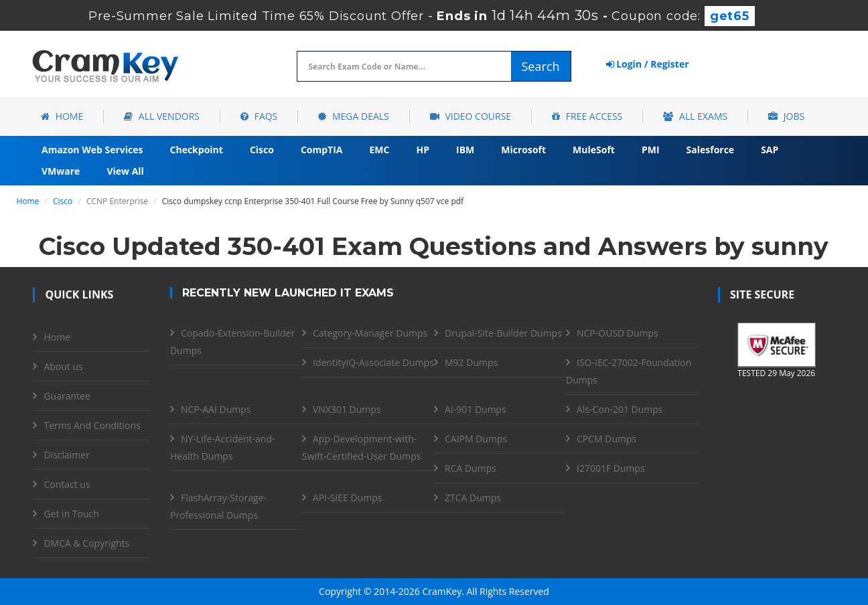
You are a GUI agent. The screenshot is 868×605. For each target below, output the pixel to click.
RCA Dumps (471, 468)
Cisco (262, 150)
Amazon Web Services (92, 150)
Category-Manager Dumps (370, 333)
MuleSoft (594, 150)
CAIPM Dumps (476, 439)
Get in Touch (71, 514)
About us (63, 366)
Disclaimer (66, 455)
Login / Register (648, 64)
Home (62, 116)
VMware (61, 171)
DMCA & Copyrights (86, 543)
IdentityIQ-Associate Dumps (373, 362)
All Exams (695, 116)
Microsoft (523, 150)
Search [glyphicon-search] (541, 66)
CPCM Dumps (606, 439)
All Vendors (162, 116)
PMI (651, 150)
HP (423, 150)
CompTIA (322, 150)
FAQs (259, 116)
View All (125, 171)
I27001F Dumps (611, 468)
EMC (380, 150)
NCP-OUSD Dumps (618, 333)
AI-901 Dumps (476, 409)
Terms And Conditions (92, 425)
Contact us (67, 484)
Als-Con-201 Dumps (620, 409)
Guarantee (67, 396)
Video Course (471, 116)
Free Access (587, 116)
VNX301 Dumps (347, 409)
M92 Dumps (471, 362)
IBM (465, 150)
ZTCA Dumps (473, 498)
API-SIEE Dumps (347, 498)
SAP (770, 150)
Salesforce (711, 150)
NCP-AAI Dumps (216, 409)
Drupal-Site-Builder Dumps (503, 333)
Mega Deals (353, 116)
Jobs (786, 116)
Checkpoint (197, 150)
